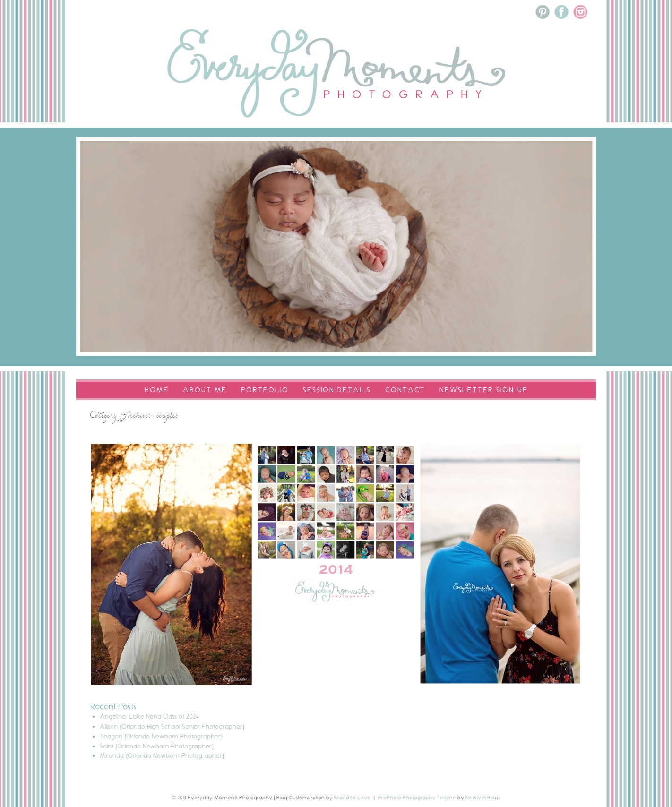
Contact (405, 390)
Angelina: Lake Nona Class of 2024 (149, 716)
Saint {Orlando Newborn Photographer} (157, 746)
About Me (205, 390)
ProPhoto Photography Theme (417, 798)
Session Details (337, 390)
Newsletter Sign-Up (484, 390)
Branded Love (352, 798)
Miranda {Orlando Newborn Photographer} (162, 755)
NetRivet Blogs (483, 798)
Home (157, 390)
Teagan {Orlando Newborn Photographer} (161, 736)
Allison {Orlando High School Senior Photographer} (172, 726)
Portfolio (265, 390)
